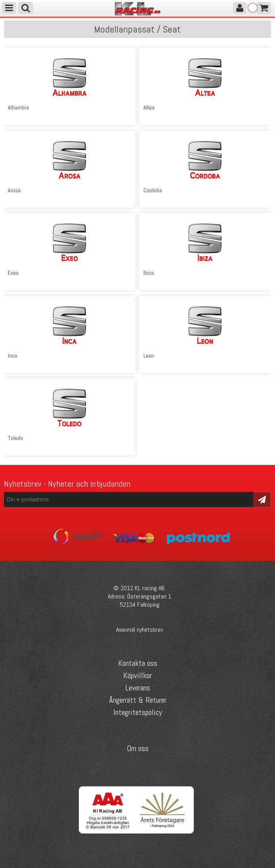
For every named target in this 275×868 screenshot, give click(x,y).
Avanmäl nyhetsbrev (139, 630)
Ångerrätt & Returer (138, 700)
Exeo (13, 273)
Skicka (262, 499)
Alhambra (18, 107)
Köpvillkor (137, 675)
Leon (149, 356)
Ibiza (149, 273)
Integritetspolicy (138, 712)
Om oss (138, 748)
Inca (12, 356)
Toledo (15, 438)
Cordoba (153, 190)
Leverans (138, 688)
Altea (149, 107)
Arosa (14, 190)
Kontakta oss (138, 663)
